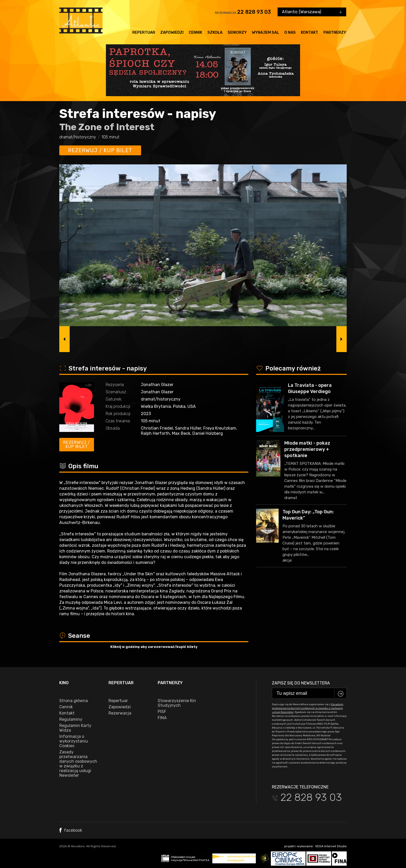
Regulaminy (71, 719)
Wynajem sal (266, 32)
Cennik (195, 32)
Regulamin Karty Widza (75, 728)
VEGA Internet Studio (331, 846)
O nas (290, 32)
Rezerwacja (120, 713)
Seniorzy (237, 32)
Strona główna (74, 701)
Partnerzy (335, 32)
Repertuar (144, 32)
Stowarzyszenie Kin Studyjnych (177, 703)
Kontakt (310, 32)
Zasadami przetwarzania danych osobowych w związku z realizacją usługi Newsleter (308, 708)
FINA (162, 718)
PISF (162, 712)
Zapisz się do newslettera (301, 683)
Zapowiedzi (172, 32)
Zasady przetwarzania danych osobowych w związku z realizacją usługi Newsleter (78, 764)
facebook (71, 830)
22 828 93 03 (254, 12)
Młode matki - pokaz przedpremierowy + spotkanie (307, 449)
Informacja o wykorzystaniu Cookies (74, 741)
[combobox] (312, 12)
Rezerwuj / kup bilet (100, 150)
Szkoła (215, 32)
